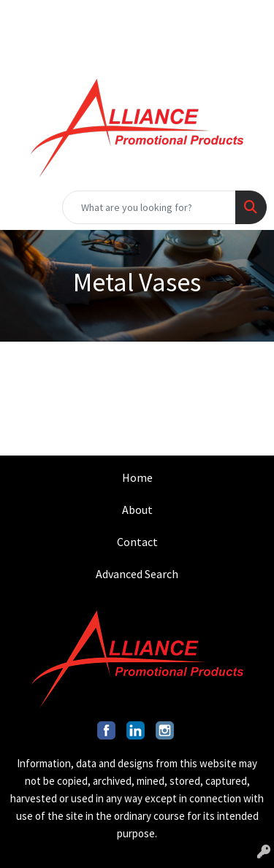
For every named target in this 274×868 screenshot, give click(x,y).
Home (137, 477)
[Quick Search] (149, 207)
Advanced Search (137, 574)
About (137, 510)
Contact (137, 542)
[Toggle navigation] (23, 207)
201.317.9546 (55, 16)
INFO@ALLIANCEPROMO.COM (184, 16)
